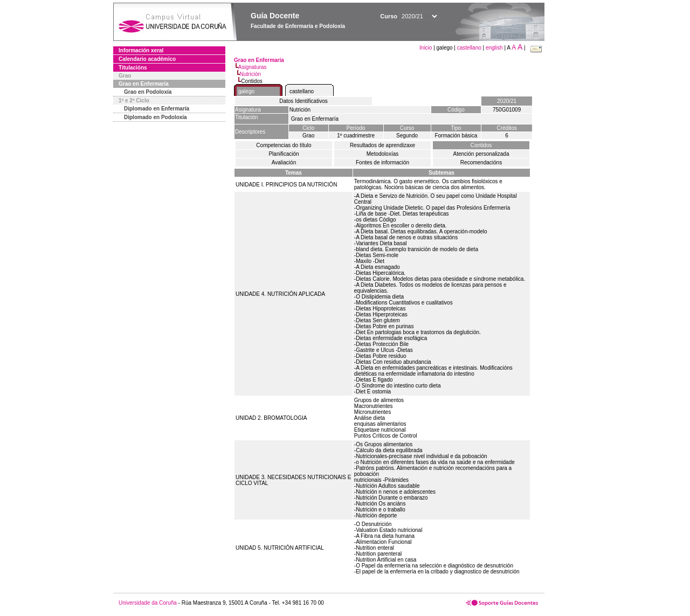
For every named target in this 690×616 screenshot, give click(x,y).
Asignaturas (253, 67)
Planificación (284, 154)
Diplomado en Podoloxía (156, 117)
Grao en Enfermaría (144, 84)
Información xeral (141, 50)
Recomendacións (481, 162)
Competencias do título (284, 145)
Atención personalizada (481, 154)
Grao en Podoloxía (148, 92)
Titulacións (133, 68)
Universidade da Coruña (148, 603)
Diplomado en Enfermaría (157, 109)
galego (246, 91)
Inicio (426, 48)
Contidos (481, 145)
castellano (469, 48)
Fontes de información (382, 162)
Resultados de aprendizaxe (382, 145)
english (494, 48)
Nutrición (250, 74)
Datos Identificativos (303, 101)
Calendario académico (147, 59)
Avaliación (284, 162)
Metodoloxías (382, 154)
